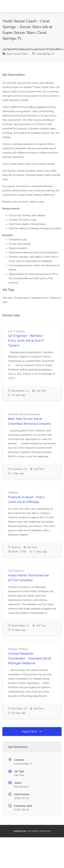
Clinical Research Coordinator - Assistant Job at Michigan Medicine (30, 658)
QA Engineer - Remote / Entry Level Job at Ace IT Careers (26, 341)
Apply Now (32, 731)
